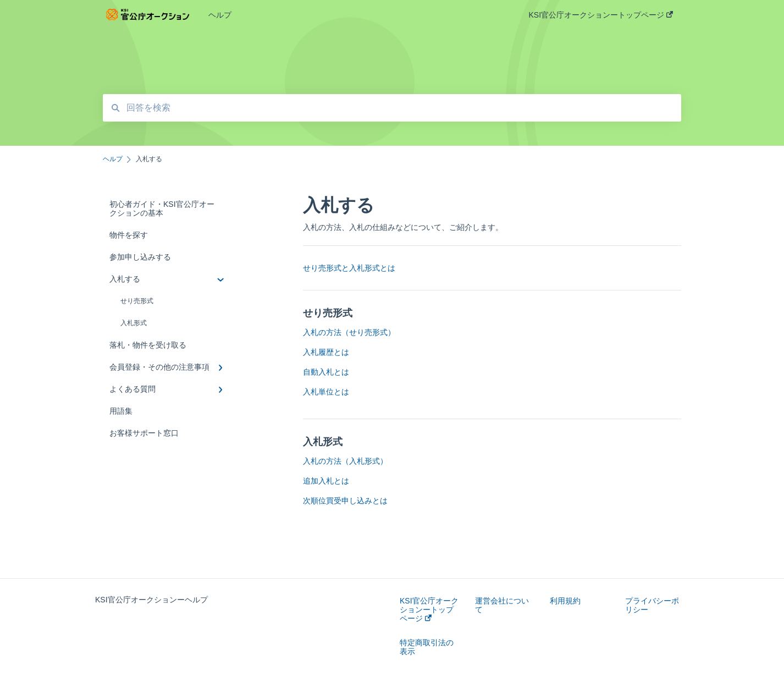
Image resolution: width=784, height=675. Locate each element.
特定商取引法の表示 (427, 647)
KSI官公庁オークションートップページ (429, 610)
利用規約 (565, 601)
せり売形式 (137, 301)
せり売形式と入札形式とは (349, 268)
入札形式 (134, 323)
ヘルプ (220, 15)
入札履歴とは (326, 352)
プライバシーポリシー (652, 605)
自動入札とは (326, 372)
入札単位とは (326, 392)
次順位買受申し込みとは (345, 501)
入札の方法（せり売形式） (349, 332)
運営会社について (502, 605)
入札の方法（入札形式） (345, 461)
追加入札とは (326, 481)
